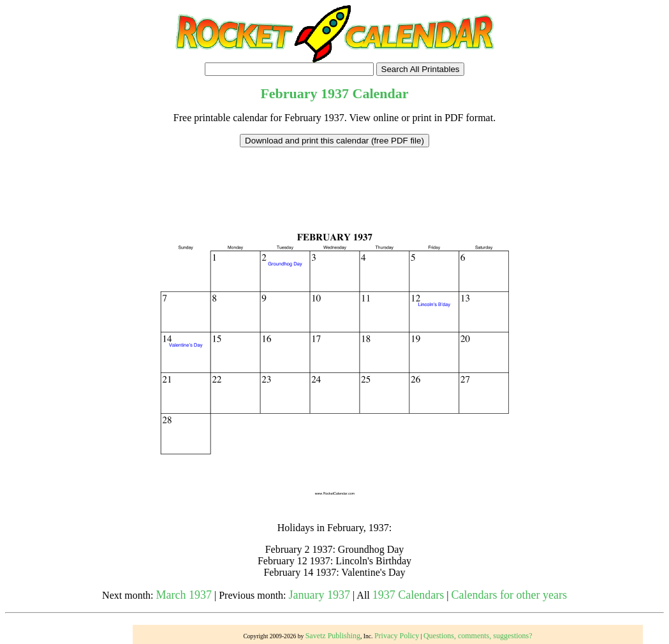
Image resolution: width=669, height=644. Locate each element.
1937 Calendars (408, 595)
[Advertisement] (335, 176)
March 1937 (184, 595)
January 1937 (320, 595)
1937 (335, 93)
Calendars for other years (509, 595)
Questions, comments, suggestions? (478, 636)
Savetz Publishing (333, 636)
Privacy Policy (397, 636)
